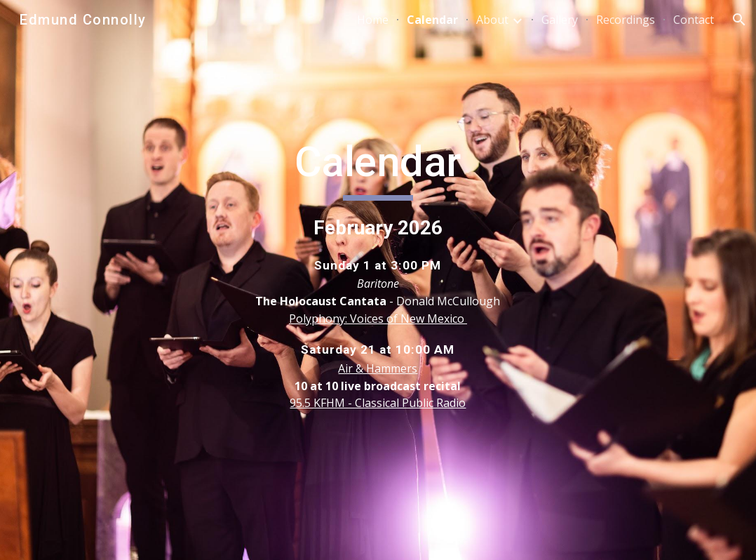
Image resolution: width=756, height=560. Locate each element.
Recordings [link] (626, 20)
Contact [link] (694, 20)
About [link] (492, 20)
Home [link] (373, 20)
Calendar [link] (432, 20)
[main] (378, 280)
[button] (739, 20)
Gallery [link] (560, 20)
